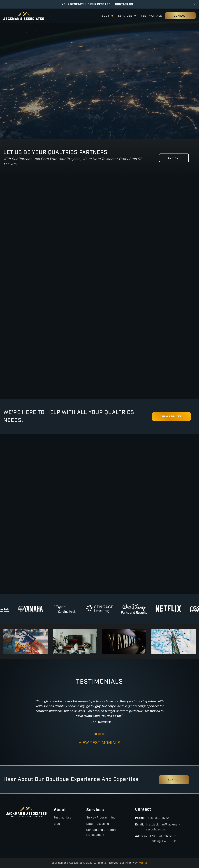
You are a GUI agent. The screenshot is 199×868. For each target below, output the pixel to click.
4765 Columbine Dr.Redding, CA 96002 (163, 839)
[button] (96, 734)
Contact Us (124, 4)
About (105, 16)
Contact (180, 16)
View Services (77, 108)
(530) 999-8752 (158, 818)
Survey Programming (101, 818)
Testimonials (151, 16)
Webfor (143, 863)
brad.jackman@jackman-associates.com (163, 827)
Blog (57, 824)
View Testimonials (99, 743)
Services (125, 16)
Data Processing (98, 824)
